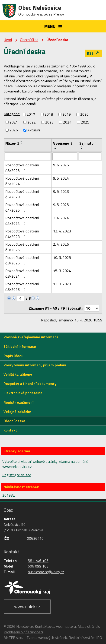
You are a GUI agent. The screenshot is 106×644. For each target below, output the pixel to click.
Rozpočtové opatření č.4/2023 (22, 234)
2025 (85, 122)
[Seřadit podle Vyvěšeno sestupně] (56, 149)
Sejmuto (88, 143)
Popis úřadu (13, 356)
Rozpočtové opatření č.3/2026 (22, 247)
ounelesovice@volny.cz (46, 572)
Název (12, 143)
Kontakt (10, 430)
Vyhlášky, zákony (18, 374)
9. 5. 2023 (61, 191)
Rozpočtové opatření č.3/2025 (22, 260)
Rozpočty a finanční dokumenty (30, 384)
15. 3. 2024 (62, 271)
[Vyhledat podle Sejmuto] (90, 156)
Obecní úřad (29, 40)
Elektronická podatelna (23, 393)
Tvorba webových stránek (47, 638)
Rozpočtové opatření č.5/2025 (22, 168)
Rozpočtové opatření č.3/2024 (22, 273)
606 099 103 (38, 566)
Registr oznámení (18, 402)
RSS (93, 53)
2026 (14, 130)
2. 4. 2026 (61, 244)
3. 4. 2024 (61, 218)
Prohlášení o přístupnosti (23, 632)
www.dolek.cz (27, 606)
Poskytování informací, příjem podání (35, 365)
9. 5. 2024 (61, 178)
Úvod (8, 40)
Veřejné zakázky (17, 412)
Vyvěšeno (63, 143)
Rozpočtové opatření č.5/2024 (22, 181)
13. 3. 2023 (62, 284)
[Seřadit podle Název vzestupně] (22, 141)
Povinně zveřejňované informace (31, 337)
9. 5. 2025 (61, 205)
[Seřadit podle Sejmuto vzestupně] (82, 147)
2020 (84, 114)
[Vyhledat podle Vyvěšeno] (65, 156)
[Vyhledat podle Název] (28, 156)
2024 (67, 122)
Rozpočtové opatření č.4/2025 (22, 207)
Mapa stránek (88, 626)
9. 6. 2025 (61, 165)
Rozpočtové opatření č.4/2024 (22, 221)
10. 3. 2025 (62, 257)
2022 (32, 122)
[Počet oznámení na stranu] (92, 308)
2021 (14, 122)
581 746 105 (38, 561)
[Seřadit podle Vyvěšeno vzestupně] (56, 147)
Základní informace (20, 346)
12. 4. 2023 (62, 231)
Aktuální (34, 130)
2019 (67, 114)
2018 (49, 114)
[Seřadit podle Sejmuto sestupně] (82, 149)
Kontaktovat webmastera (55, 626)
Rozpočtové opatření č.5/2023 (22, 194)
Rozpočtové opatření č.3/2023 (22, 287)
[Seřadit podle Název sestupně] (22, 143)
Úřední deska (14, 421)
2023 (49, 122)
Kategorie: (12, 114)
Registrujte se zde (17, 475)
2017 (31, 114)
